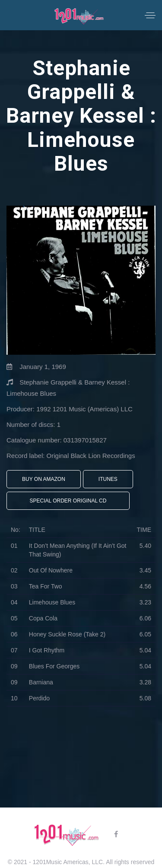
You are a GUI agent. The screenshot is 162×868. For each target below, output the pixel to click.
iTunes (108, 479)
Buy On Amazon (44, 479)
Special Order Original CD (68, 501)
